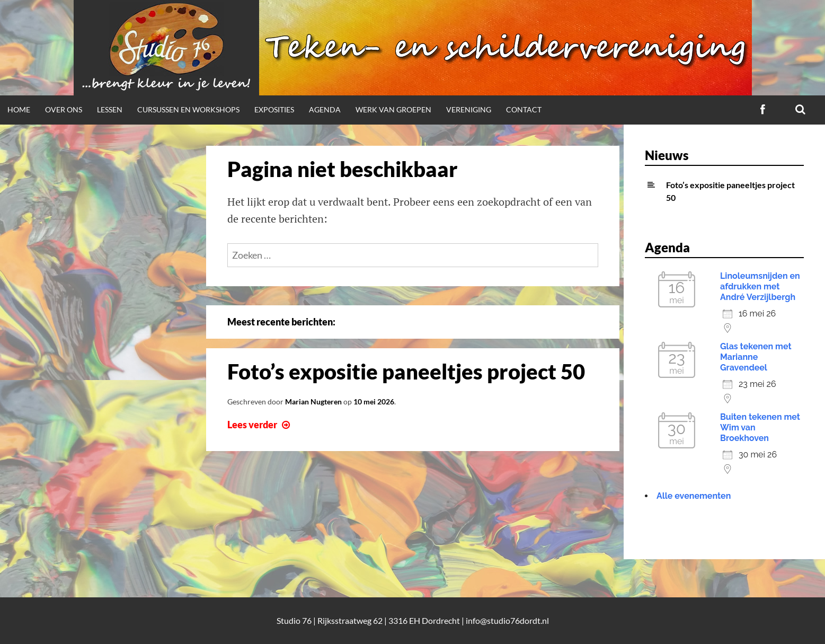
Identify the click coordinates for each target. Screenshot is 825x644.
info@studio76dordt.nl (507, 620)
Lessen (110, 109)
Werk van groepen (393, 109)
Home (19, 109)
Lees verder (260, 425)
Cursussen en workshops (188, 109)
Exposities (274, 109)
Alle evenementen (694, 496)
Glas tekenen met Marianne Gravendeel (756, 357)
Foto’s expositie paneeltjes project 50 (406, 372)
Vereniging (469, 109)
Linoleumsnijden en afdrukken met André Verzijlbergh (760, 286)
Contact (524, 109)
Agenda (325, 109)
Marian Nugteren (313, 402)
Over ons (64, 109)
